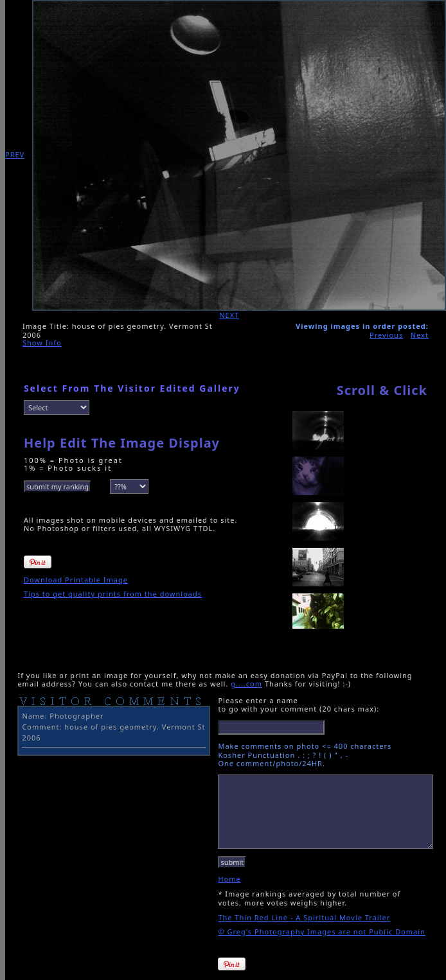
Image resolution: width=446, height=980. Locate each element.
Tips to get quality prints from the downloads (113, 594)
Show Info (42, 343)
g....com (246, 684)
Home (229, 879)
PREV (15, 154)
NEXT (229, 315)
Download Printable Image (76, 580)
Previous (386, 335)
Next (420, 335)
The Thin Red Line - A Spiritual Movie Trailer (304, 917)
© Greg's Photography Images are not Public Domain (322, 932)
